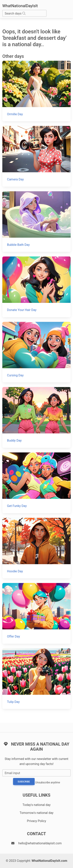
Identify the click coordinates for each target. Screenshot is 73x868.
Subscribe (24, 782)
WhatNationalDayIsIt (20, 6)
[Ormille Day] (36, 91)
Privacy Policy (36, 821)
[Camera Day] (36, 156)
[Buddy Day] (36, 417)
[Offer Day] (36, 613)
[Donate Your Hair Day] (36, 287)
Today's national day (37, 805)
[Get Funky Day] (36, 483)
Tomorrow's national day (37, 813)
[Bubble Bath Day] (36, 222)
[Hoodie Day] (36, 548)
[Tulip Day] (36, 679)
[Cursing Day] (36, 352)
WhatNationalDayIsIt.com (49, 861)
